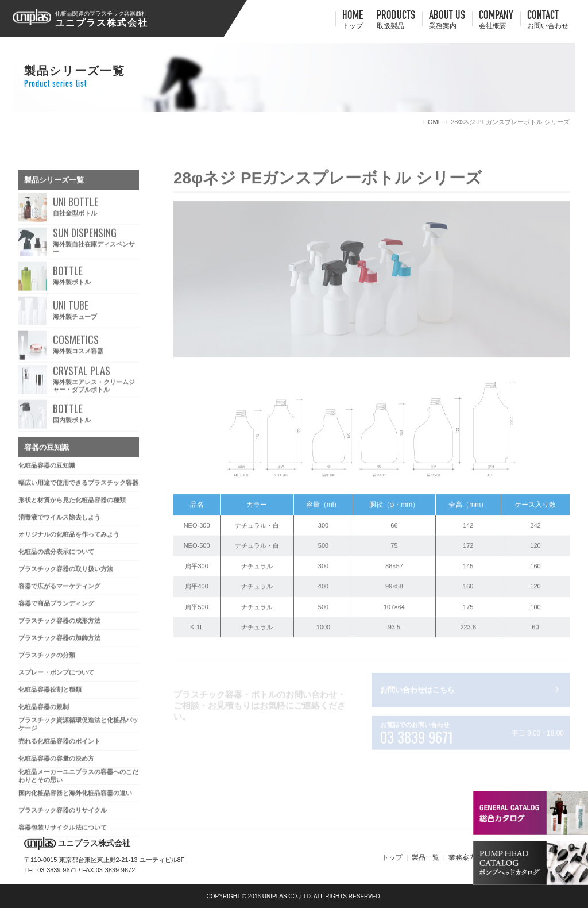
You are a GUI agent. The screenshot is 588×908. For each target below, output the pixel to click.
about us (447, 21)
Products (396, 21)
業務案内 (462, 857)
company (496, 21)
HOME (353, 21)
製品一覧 (425, 857)
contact (548, 21)
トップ (392, 857)
